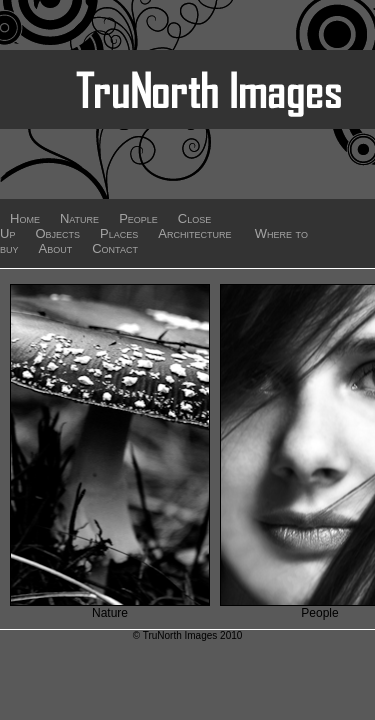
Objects (57, 233)
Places (119, 233)
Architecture (194, 233)
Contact (115, 248)
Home (25, 218)
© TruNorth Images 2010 (188, 635)
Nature (79, 218)
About (56, 248)
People (138, 218)
